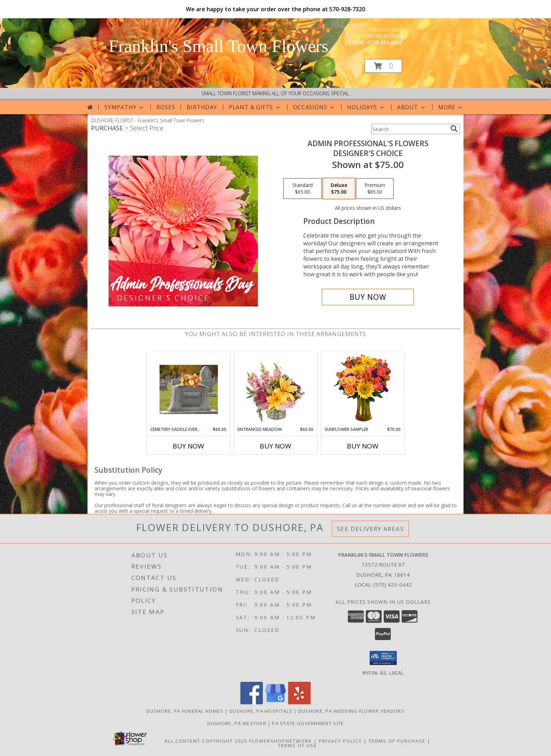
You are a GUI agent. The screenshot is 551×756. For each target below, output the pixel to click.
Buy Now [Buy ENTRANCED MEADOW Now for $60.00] (275, 446)
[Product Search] (409, 129)
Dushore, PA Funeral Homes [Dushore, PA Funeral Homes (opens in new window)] (185, 711)
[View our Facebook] (252, 702)
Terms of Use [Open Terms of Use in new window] (297, 745)
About (412, 107)
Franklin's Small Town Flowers (218, 46)
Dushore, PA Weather (237, 723)
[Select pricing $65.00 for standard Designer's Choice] (303, 189)
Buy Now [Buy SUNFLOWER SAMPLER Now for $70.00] (363, 446)
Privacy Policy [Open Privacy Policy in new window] (340, 741)
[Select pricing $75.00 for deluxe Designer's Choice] (339, 189)
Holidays (366, 107)
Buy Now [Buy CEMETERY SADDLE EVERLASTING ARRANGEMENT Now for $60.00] (188, 446)
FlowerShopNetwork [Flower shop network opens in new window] (281, 741)
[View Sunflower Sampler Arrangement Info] (363, 389)
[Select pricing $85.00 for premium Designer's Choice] (375, 189)
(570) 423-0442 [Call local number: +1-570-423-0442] (385, 42)
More (451, 107)
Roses (166, 107)
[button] (383, 66)
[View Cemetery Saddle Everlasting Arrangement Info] (189, 389)
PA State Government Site (308, 723)
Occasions (314, 107)
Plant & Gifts (255, 107)
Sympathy (125, 107)
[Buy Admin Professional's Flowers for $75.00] (368, 297)
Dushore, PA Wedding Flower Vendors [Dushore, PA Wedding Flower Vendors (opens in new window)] (351, 711)
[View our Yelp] (299, 702)
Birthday (202, 107)
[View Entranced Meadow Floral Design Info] (275, 389)
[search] (454, 129)
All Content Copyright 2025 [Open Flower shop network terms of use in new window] (206, 741)
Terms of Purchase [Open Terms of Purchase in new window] (397, 741)
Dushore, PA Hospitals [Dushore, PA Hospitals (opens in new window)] (261, 711)
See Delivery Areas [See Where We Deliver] (371, 529)
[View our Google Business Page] (275, 702)
